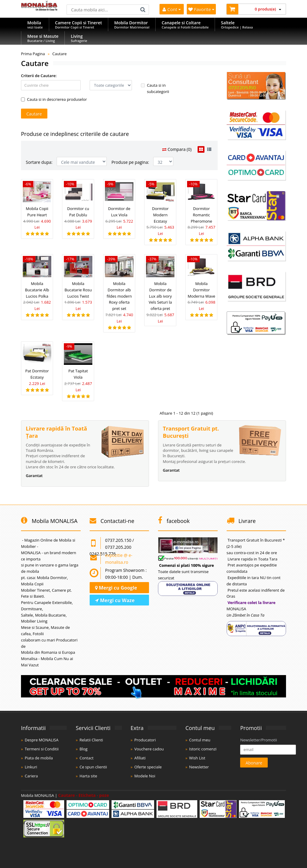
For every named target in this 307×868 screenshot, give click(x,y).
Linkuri (31, 767)
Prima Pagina (33, 54)
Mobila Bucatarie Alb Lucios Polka (37, 290)
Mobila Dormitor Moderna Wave (201, 290)
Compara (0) (177, 149)
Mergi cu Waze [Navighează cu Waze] (115, 600)
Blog (83, 749)
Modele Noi (145, 776)
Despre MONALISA (41, 740)
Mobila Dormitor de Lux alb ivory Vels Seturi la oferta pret (160, 296)
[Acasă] (39, 9)
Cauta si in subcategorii (155, 88)
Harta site (88, 776)
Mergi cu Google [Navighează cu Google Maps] (116, 588)
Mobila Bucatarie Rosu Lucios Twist (78, 290)
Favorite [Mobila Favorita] (201, 9)
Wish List (197, 758)
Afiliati (140, 758)
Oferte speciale (148, 767)
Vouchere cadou (149, 749)
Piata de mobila (39, 758)
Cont (172, 9)
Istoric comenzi (203, 749)
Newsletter (199, 767)
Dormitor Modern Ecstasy (160, 215)
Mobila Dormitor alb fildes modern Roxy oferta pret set (119, 296)
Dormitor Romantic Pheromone (201, 215)
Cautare (59, 54)
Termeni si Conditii (42, 749)
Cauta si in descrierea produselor (54, 99)
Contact (86, 758)
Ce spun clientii (93, 767)
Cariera (31, 776)
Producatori (145, 740)
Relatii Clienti (91, 740)
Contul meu (200, 740)
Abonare (254, 763)
